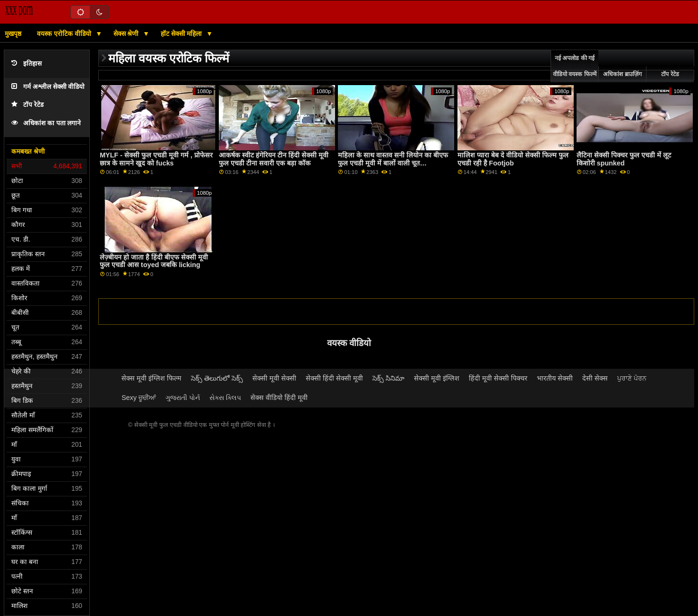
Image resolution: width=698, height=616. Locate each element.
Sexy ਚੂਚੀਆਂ (139, 398)
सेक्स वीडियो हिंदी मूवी (279, 398)
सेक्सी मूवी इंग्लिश (437, 378)
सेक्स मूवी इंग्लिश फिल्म (151, 378)
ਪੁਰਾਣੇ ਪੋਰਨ (632, 378)
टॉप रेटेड (27, 105)
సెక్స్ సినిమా (388, 378)
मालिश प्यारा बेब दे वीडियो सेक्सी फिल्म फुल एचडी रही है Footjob (513, 159)
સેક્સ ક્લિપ (225, 398)
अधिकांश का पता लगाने (46, 123)
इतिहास (26, 64)
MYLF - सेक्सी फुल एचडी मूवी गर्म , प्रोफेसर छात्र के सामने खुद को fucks (156, 159)
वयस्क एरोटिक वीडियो (65, 34)
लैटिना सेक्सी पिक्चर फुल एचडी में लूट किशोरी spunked (624, 159)
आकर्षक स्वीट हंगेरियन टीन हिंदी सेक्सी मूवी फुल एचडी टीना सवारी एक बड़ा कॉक (274, 159)
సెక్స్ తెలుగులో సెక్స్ (217, 378)
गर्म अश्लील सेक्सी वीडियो (48, 87)
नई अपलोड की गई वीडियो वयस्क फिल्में (575, 66)
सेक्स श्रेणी (127, 34)
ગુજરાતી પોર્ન (183, 398)
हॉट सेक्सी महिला (182, 34)
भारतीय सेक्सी (555, 378)
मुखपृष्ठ (13, 34)
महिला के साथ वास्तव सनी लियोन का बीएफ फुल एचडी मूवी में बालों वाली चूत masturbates (393, 163)
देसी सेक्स (595, 378)
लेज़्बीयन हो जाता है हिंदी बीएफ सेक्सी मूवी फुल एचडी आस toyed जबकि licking (154, 261)
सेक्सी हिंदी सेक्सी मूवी (334, 378)
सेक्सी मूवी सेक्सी (274, 378)
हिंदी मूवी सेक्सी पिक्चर (498, 378)
